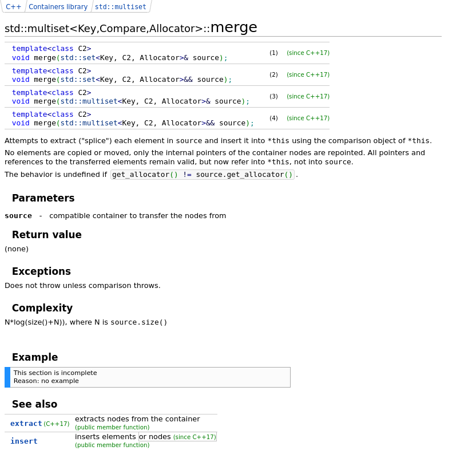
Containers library (58, 7)
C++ (13, 7)
